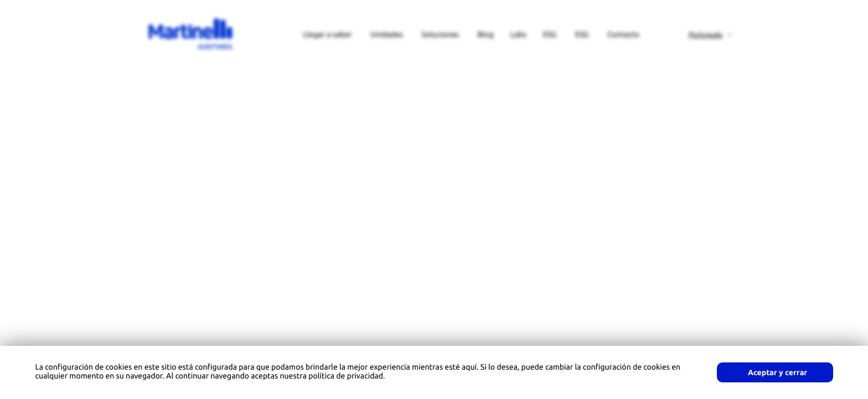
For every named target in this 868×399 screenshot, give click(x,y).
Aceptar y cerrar (777, 372)
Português (706, 35)
